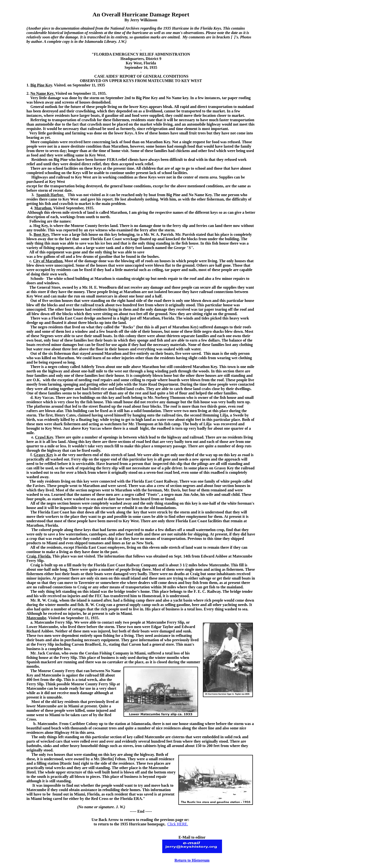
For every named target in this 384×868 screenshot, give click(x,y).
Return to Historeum (192, 860)
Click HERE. (178, 824)
